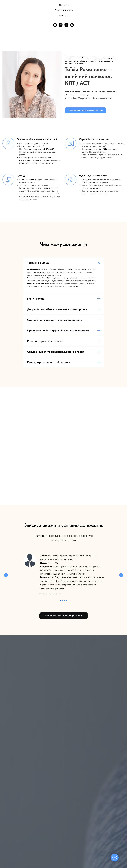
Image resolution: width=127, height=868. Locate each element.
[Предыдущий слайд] (6, 575)
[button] (85, 110)
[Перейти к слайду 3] (65, 600)
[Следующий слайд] (121, 575)
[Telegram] (61, 25)
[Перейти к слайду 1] (60, 600)
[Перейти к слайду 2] (62, 600)
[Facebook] (66, 25)
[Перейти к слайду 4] (67, 600)
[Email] (55, 25)
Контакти (64, 15)
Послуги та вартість (64, 10)
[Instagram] (72, 25)
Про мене (64, 5)
